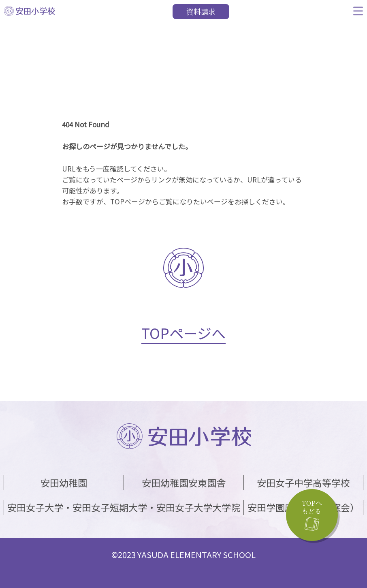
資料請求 (201, 11)
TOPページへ (183, 333)
